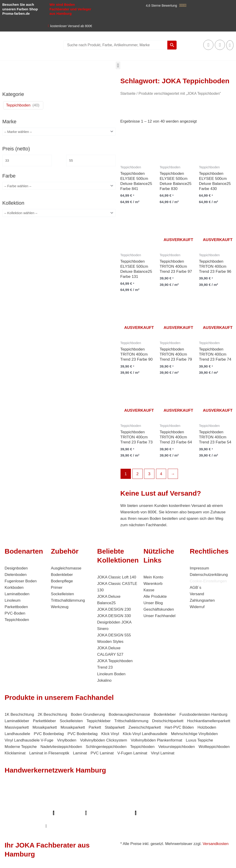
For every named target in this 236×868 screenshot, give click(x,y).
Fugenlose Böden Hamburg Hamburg (196, 800)
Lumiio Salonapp (70, 813)
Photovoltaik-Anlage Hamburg (134, 800)
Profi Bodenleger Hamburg (113, 787)
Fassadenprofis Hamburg (185, 794)
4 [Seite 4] (161, 474)
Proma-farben (150, 813)
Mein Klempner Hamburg (66, 787)
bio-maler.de (176, 813)
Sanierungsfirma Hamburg (90, 794)
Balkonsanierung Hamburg (172, 819)
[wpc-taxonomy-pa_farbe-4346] (59, 187)
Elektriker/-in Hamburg (44, 794)
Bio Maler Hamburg (22, 806)
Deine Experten (18, 819)
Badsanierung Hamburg (63, 806)
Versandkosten (215, 844)
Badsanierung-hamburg (55, 819)
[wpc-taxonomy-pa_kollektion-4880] (59, 214)
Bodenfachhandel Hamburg (81, 800)
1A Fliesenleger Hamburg (138, 794)
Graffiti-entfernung (212, 819)
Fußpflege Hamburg (64, 826)
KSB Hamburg (136, 806)
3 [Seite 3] (149, 474)
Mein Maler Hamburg (158, 787)
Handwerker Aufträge (127, 819)
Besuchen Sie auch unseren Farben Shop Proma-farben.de (20, 9)
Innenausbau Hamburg (25, 826)
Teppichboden (18, 105)
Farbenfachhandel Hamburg (29, 800)
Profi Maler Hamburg (23, 787)
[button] (118, 65)
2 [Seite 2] (137, 474)
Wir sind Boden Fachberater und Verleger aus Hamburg (70, 9)
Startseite (128, 93)
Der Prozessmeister (103, 806)
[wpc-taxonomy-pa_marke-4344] (59, 132)
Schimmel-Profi (92, 819)
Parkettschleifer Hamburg (28, 813)
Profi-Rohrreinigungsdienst (111, 813)
